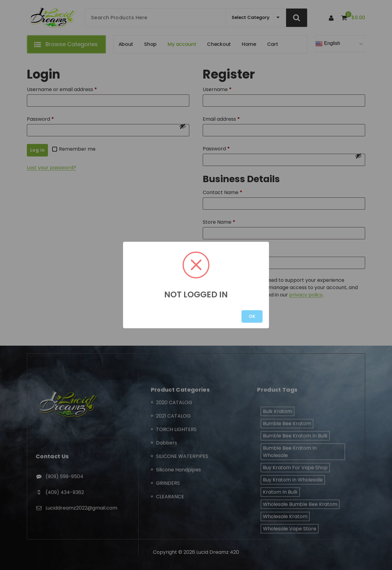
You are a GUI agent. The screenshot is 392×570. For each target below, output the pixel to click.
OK (252, 316)
